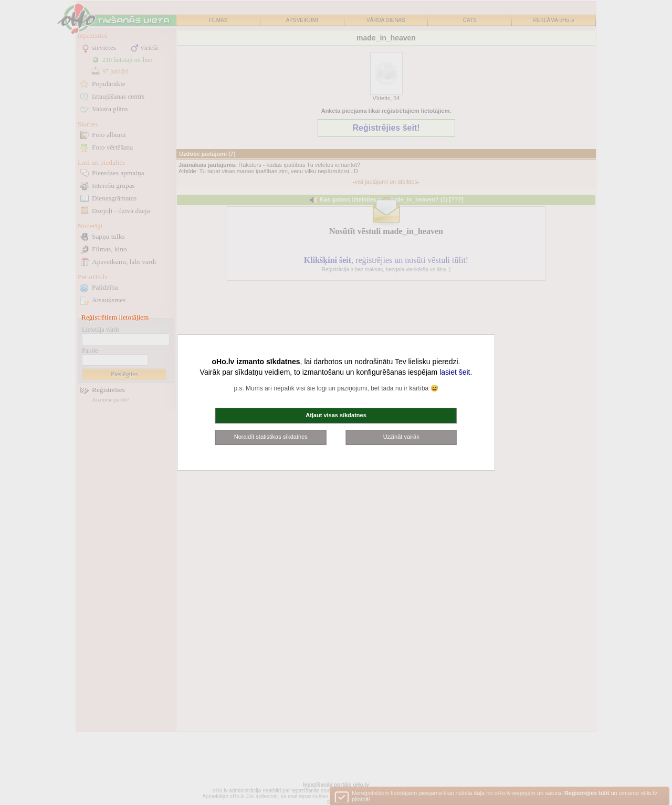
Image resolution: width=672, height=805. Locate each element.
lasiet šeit (455, 372)
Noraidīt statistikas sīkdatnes (271, 437)
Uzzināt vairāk (401, 437)
